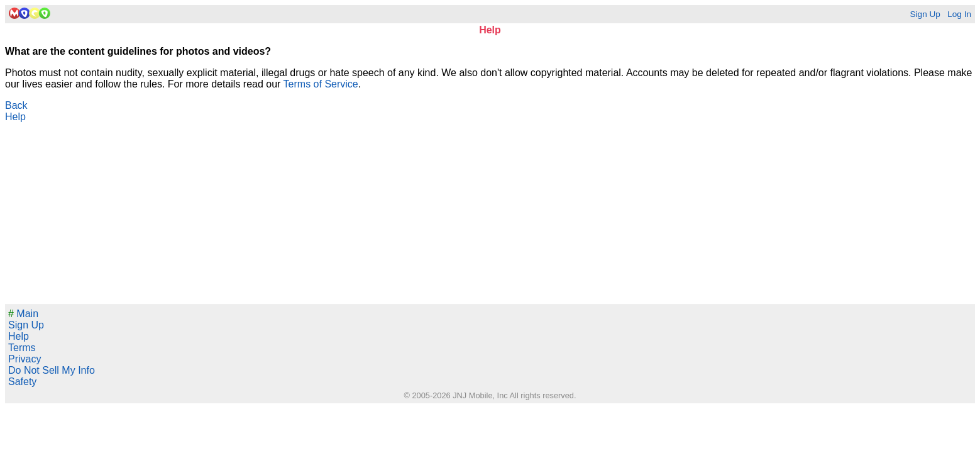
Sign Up (925, 14)
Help (15, 117)
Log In (959, 14)
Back (16, 105)
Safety (22, 382)
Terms (22, 348)
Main (23, 314)
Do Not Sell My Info (52, 370)
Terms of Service (321, 84)
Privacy (25, 359)
